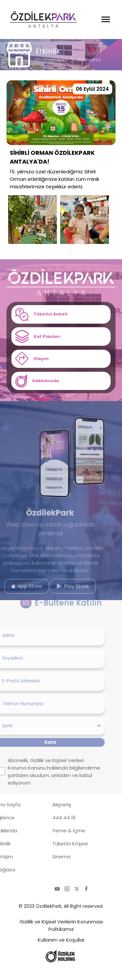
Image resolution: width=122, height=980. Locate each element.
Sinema (46, 868)
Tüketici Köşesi (54, 855)
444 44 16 (48, 829)
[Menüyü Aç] (106, 20)
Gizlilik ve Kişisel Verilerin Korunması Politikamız (61, 936)
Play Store (57, 595)
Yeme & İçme (53, 842)
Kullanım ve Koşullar (61, 951)
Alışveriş (46, 816)
